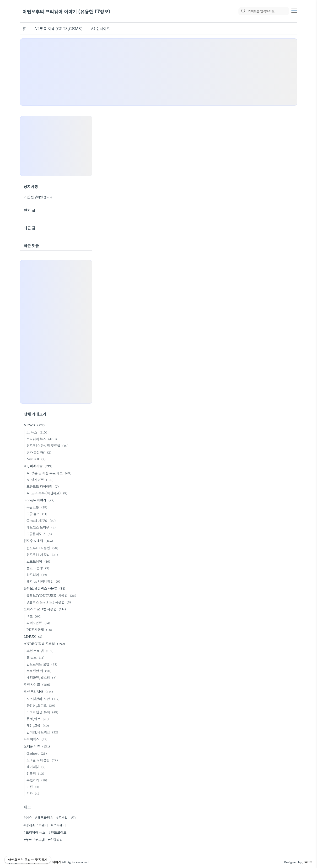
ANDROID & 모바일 (45, 643)
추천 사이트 (38, 684)
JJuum (307, 862)
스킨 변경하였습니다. (39, 197)
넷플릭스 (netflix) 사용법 (49, 602)
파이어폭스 (36, 739)
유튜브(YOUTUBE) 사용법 (52, 595)
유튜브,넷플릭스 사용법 (45, 588)
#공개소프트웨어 (36, 825)
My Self (37, 459)
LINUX (34, 636)
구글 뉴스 (38, 514)
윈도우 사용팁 (39, 541)
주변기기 (38, 780)
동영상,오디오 (42, 705)
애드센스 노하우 (42, 527)
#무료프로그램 (34, 840)
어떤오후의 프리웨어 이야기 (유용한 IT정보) (67, 11)
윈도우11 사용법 (43, 554)
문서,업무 (38, 719)
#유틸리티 (55, 840)
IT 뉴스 (38, 432)
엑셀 (35, 616)
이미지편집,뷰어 (43, 712)
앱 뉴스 (36, 657)
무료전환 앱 (40, 671)
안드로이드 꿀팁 (43, 664)
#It (74, 817)
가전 (34, 787)
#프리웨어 (58, 825)
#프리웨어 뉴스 (35, 832)
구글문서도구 (40, 534)
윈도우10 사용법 (43, 548)
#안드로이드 (57, 832)
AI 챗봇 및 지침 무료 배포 (50, 473)
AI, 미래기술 (39, 466)
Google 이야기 (40, 500)
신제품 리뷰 (38, 746)
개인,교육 (39, 725)
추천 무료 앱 (41, 651)
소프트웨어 (39, 561)
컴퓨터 (36, 773)
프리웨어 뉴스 (43, 439)
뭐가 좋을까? (40, 452)
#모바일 (62, 817)
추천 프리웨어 (39, 691)
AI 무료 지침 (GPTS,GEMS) (58, 29)
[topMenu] (294, 10)
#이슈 (28, 817)
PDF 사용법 (40, 629)
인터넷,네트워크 (43, 732)
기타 (34, 793)
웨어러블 (37, 767)
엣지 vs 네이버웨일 (44, 581)
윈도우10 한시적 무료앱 (48, 445)
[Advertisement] (159, 72)
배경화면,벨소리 (42, 677)
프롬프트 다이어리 (43, 486)
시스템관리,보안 (44, 699)
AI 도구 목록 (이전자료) (48, 493)
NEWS (35, 425)
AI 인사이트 (100, 29)
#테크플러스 (44, 817)
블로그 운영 (39, 568)
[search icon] (243, 11)
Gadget (37, 753)
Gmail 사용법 (42, 520)
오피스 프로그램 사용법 (46, 609)
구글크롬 (38, 507)
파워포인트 (39, 623)
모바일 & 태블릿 (43, 760)
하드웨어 (38, 575)
